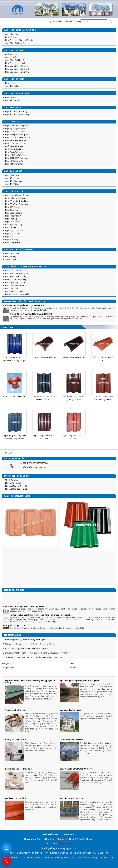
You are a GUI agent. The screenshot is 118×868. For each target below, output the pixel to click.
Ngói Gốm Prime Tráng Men (17, 204)
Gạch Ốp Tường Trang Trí (16, 282)
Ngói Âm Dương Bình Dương (17, 114)
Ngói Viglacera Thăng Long (16, 198)
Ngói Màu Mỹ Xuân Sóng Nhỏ (17, 69)
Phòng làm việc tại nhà (16, 739)
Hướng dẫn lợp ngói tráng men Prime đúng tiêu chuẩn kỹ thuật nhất (41, 618)
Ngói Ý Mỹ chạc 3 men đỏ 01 (15, 396)
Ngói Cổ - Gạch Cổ (13, 222)
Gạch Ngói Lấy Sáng (13, 225)
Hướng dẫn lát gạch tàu (14, 629)
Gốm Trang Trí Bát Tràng (16, 279)
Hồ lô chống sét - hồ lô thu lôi (17, 294)
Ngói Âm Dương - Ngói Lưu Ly (73, 798)
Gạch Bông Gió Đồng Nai (16, 43)
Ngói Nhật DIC (11, 236)
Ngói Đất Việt (11, 97)
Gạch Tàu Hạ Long (13, 86)
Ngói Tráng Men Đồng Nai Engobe (19, 40)
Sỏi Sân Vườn (11, 259)
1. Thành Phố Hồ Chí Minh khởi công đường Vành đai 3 (25, 638)
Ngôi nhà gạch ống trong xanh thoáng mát (79, 681)
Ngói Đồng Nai (11, 37)
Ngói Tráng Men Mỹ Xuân (16, 63)
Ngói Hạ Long (11, 83)
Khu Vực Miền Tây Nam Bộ (16, 486)
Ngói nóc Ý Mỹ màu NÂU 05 (44, 357)
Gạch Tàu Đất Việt (13, 100)
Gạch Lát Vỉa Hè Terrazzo (16, 271)
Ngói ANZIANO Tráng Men (16, 155)
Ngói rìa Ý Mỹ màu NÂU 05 (74, 357)
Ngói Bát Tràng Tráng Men (16, 140)
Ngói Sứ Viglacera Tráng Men (17, 134)
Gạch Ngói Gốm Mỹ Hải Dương (18, 195)
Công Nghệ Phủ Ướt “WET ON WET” (76, 769)
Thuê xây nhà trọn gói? (16, 710)
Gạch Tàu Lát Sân (12, 178)
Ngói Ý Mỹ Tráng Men (14, 146)
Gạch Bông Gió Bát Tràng (16, 277)
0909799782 (41, 463)
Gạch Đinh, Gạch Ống (14, 291)
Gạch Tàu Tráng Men (14, 181)
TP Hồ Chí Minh (11, 480)
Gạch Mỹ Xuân (11, 57)
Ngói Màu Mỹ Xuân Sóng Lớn (17, 66)
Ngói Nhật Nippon (13, 234)
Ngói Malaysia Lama (14, 213)
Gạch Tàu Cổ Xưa (12, 184)
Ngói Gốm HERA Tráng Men (17, 201)
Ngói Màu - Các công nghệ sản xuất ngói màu (24, 609)
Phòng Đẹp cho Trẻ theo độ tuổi (20, 769)
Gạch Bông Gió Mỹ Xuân (15, 60)
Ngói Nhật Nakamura (14, 231)
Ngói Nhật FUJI (11, 219)
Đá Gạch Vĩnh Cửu (13, 228)
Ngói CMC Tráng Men (14, 149)
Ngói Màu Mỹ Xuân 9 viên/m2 (17, 72)
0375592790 (40, 467)
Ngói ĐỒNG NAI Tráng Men (16, 126)
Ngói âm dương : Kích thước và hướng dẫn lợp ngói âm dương (30, 682)
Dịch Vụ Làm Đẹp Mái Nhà (71, 739)
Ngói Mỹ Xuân (11, 54)
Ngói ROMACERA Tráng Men (17, 158)
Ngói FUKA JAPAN (13, 242)
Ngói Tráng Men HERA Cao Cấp (18, 137)
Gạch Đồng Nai (11, 34)
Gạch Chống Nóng (13, 175)
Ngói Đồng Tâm (12, 210)
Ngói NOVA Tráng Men (15, 161)
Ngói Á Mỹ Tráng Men (14, 164)
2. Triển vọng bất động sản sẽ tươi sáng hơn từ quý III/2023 (27, 643)
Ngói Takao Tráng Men (15, 152)
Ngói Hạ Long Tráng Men (16, 129)
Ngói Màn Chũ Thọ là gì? (16, 798)
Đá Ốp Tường (11, 256)
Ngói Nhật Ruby (12, 239)
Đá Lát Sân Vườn (12, 254)
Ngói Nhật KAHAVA (13, 216)
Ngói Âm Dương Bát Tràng (16, 111)
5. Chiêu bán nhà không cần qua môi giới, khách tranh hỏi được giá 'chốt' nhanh (36, 656)
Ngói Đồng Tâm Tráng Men (16, 143)
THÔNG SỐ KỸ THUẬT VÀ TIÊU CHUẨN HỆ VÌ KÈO (31, 314)
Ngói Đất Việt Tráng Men (15, 132)
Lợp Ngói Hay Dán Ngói (70, 710)
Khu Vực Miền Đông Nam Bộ (17, 489)
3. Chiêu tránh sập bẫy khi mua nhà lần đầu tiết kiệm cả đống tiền (30, 647)
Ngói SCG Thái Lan (13, 207)
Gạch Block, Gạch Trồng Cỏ (16, 274)
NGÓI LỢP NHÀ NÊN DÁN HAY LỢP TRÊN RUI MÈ (24, 306)
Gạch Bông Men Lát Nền (15, 285)
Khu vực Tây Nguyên (14, 483)
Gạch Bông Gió (12, 288)
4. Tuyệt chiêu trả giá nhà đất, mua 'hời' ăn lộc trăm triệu (26, 652)
